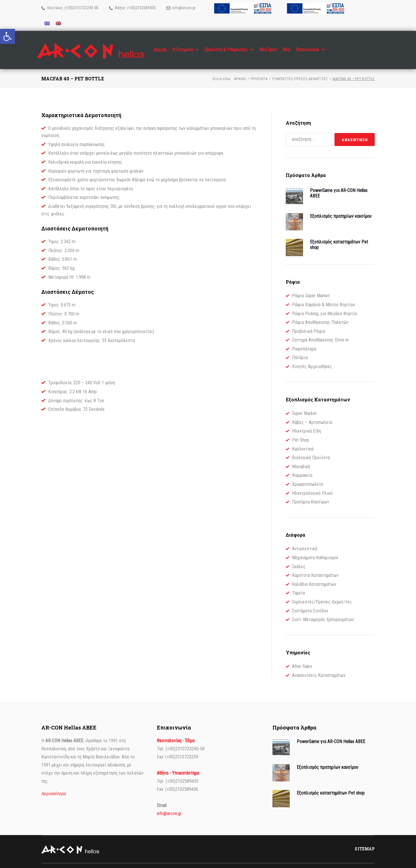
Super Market (304, 402)
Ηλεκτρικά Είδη (307, 419)
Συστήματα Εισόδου (310, 599)
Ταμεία (298, 581)
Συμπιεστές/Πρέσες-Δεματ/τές (300, 67)
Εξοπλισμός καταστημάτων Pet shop (331, 781)
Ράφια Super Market (311, 284)
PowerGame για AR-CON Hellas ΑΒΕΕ (331, 730)
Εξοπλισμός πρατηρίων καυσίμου (341, 205)
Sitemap (365, 837)
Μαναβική (301, 455)
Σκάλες (299, 555)
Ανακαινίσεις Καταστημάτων (319, 664)
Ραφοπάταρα (304, 337)
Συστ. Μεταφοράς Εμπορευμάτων (323, 608)
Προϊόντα (259, 67)
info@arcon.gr (184, 8)
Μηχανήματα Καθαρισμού (315, 546)
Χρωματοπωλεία (308, 473)
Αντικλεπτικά (305, 537)
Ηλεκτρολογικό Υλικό (312, 482)
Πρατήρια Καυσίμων (311, 490)
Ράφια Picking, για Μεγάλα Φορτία (324, 302)
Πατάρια (300, 346)
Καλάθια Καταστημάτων (314, 573)
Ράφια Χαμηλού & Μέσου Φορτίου (324, 293)
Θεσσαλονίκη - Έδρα (176, 729)
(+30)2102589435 (141, 8)
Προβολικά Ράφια (309, 320)
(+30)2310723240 (79, 8)
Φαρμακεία (302, 464)
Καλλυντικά (303, 437)
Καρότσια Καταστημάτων (315, 564)
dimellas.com (106, 860)
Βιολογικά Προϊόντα (311, 446)
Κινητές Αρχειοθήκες (312, 355)
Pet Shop (301, 428)
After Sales (302, 655)
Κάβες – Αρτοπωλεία (312, 411)
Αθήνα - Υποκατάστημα (178, 761)
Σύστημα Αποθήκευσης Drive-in (320, 328)
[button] (8, 36)
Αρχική (240, 67)
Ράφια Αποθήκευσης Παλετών (320, 311)
